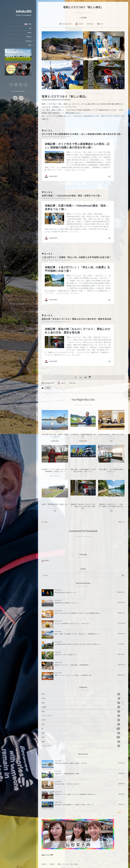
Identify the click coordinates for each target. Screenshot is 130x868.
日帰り (81, 720)
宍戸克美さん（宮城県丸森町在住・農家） (67, 774)
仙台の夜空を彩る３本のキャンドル (65, 593)
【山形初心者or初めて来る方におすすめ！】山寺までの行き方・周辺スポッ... (78, 644)
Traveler (29, 37)
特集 (81, 703)
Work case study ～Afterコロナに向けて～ (68, 784)
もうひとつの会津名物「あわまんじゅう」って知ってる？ (72, 624)
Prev (45, 522)
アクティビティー (81, 716)
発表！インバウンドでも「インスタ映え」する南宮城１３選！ (74, 675)
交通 (81, 742)
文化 (81, 724)
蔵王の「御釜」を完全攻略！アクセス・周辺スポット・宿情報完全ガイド (77, 634)
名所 (81, 737)
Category (28, 41)
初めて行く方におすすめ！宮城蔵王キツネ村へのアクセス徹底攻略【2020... (78, 613)
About (30, 33)
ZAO (81, 694)
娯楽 (81, 733)
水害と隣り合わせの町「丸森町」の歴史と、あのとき (71, 763)
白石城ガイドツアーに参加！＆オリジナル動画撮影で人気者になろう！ (76, 794)
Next (122, 522)
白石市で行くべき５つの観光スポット (66, 655)
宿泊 (81, 711)
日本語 (28, 24)
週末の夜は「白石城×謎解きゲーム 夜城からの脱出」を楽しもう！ (75, 805)
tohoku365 (24, 11)
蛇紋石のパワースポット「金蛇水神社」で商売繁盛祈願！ (72, 665)
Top (30, 28)
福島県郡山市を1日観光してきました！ (66, 603)
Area (30, 45)
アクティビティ (81, 746)
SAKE (81, 698)
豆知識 (84, 18)
